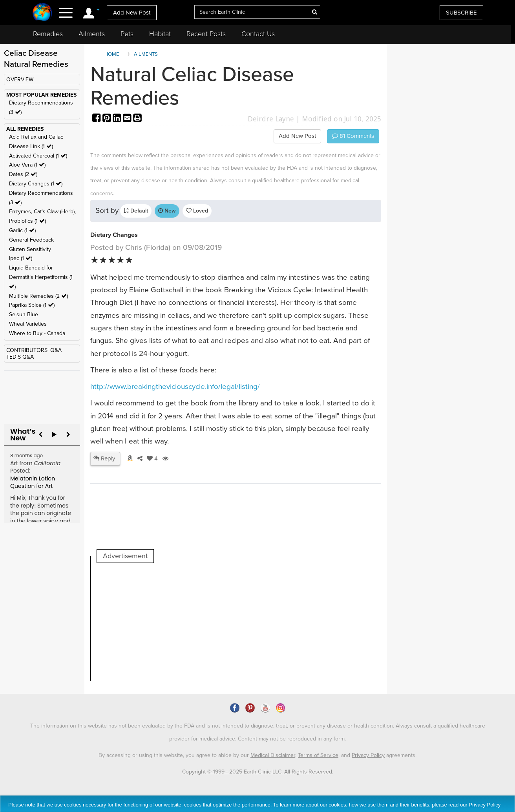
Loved (197, 211)
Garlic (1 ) (22, 230)
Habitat (160, 34)
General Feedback (31, 240)
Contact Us (258, 34)
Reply (104, 458)
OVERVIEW (20, 80)
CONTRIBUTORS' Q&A (34, 350)
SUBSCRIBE (461, 13)
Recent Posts (206, 34)
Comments (353, 136)
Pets (127, 34)
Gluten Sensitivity (30, 249)
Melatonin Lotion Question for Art (33, 482)
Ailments (92, 34)
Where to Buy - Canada (37, 333)
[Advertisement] (240, 622)
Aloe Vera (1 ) (27, 165)
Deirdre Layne (271, 119)
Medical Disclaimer (273, 755)
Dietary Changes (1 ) (36, 184)
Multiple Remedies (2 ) (38, 296)
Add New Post (132, 13)
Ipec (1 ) (21, 258)
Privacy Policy (368, 755)
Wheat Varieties (28, 324)
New (167, 211)
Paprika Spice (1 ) (32, 305)
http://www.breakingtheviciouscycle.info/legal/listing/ (175, 387)
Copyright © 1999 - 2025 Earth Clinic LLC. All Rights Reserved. (258, 772)
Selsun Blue (24, 314)
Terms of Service (318, 755)
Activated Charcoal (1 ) (38, 156)
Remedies (48, 34)
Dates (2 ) (23, 174)
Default (136, 211)
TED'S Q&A (20, 357)
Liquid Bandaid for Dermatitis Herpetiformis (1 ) (41, 277)
